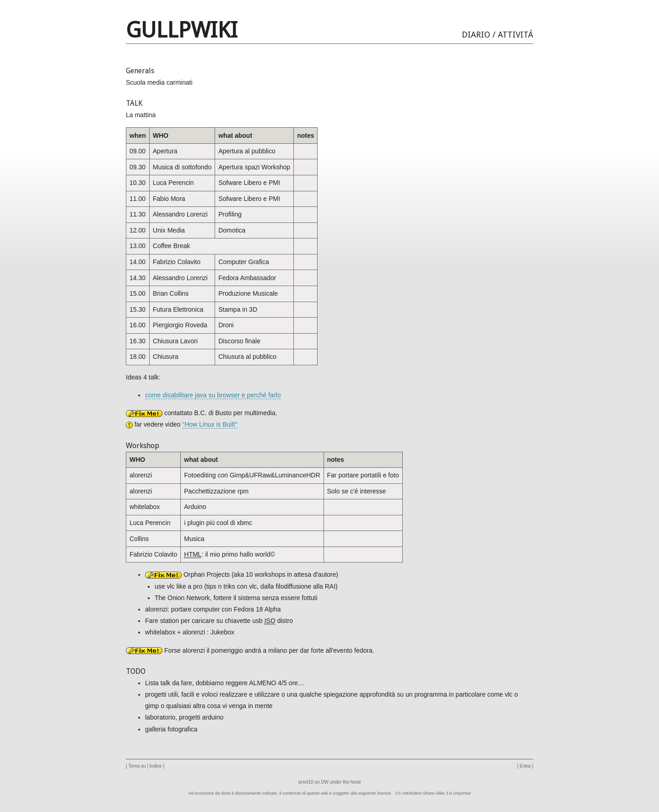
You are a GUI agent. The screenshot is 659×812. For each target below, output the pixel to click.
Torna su (137, 766)
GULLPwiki (182, 30)
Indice (156, 766)
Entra (525, 766)
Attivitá (516, 35)
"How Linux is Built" (210, 424)
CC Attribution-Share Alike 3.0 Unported (433, 793)
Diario (476, 35)
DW (325, 782)
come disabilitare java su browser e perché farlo (213, 395)
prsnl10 (306, 782)
